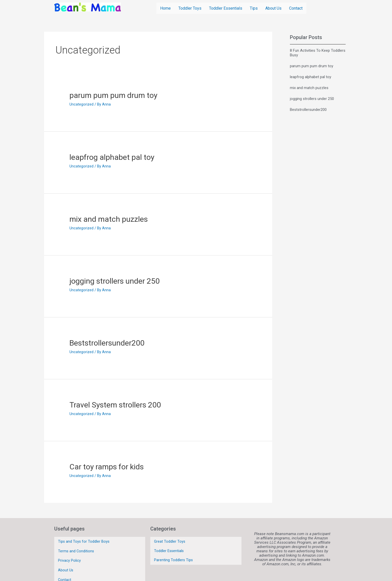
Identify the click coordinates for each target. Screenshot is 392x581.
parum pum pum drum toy (113, 95)
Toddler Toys (190, 8)
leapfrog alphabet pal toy (112, 157)
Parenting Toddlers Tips (174, 554)
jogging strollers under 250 (115, 281)
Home (165, 8)
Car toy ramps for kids (107, 466)
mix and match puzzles (109, 219)
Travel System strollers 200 (115, 405)
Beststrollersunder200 (107, 343)
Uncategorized (81, 104)
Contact (296, 8)
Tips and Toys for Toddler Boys (84, 540)
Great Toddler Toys (170, 540)
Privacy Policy (69, 555)
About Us (273, 8)
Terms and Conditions (76, 548)
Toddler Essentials (226, 8)
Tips (254, 8)
